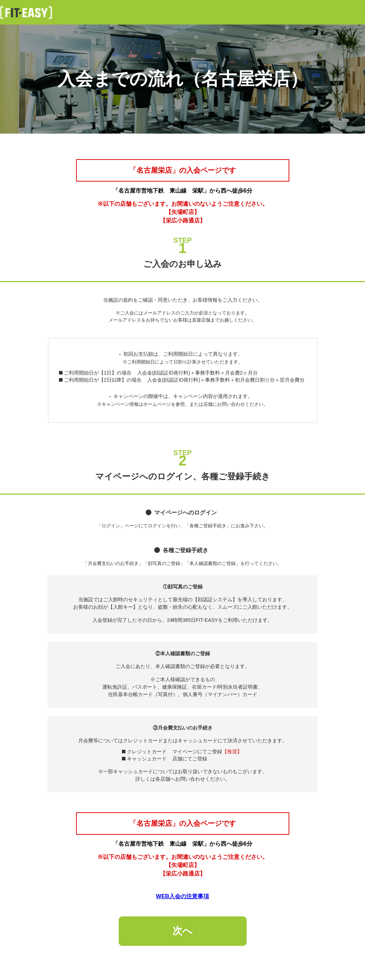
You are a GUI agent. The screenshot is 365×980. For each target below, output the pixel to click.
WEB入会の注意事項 (182, 896)
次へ (182, 931)
